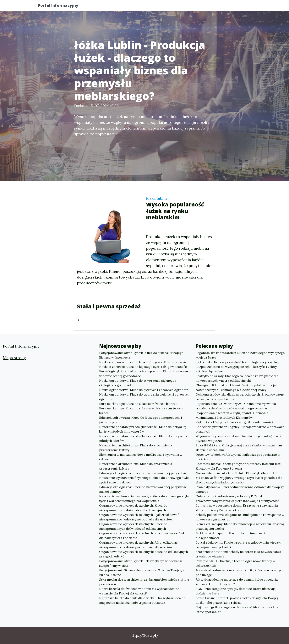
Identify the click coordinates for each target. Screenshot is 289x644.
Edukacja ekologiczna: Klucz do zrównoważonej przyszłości (143, 473)
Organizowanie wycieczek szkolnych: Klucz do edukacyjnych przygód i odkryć (144, 554)
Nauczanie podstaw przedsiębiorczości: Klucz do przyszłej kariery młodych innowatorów (143, 429)
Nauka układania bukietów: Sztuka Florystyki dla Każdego (237, 473)
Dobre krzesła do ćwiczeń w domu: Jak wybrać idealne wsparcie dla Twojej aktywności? (139, 591)
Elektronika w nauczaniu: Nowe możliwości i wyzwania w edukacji (141, 457)
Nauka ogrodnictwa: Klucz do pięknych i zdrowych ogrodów (144, 390)
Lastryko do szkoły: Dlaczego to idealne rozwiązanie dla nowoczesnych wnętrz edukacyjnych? (237, 378)
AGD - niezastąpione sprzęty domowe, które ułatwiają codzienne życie (236, 591)
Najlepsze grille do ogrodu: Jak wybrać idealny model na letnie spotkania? (237, 609)
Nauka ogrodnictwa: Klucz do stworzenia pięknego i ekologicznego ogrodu (138, 383)
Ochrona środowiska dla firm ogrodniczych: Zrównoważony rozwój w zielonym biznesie (240, 397)
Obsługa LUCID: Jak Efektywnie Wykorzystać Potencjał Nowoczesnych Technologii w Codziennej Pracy (236, 387)
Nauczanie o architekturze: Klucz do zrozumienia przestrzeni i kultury (136, 448)
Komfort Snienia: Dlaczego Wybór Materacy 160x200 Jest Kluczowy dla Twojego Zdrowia (238, 466)
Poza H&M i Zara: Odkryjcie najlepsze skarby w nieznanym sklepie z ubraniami (239, 448)
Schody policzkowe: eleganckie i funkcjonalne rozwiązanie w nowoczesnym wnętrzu (240, 517)
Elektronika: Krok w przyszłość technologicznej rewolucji (238, 362)
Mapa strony (14, 358)
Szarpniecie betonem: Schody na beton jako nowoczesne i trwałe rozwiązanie (238, 554)
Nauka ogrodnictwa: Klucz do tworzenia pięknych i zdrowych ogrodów (144, 397)
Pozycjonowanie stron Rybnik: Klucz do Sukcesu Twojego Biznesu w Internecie (141, 355)
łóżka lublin (156, 198)
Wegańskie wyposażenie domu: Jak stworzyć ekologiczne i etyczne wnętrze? (238, 438)
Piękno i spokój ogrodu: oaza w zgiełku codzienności (234, 422)
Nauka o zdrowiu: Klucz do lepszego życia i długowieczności (143, 362)
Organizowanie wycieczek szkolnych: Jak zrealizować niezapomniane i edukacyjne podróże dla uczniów (138, 545)
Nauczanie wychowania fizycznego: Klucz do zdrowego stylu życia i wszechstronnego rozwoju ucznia (144, 498)
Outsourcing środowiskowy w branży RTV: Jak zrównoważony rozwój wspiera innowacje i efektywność (237, 498)
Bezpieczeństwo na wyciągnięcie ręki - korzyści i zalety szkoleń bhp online (236, 369)
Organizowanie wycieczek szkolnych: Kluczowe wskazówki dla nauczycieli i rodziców (142, 535)
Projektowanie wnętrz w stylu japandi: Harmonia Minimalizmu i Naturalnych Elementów (232, 415)
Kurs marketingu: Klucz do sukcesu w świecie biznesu (138, 404)
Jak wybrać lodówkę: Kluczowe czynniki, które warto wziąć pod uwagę (239, 572)
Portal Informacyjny (61, 6)
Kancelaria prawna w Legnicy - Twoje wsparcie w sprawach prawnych (240, 429)
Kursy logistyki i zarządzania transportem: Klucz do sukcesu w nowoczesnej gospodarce (144, 374)
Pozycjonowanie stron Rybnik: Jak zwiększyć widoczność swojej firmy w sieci (141, 563)
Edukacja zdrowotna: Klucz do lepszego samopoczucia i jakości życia (141, 420)
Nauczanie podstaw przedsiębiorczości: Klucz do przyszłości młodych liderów (144, 438)
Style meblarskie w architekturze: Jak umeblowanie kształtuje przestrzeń (144, 582)
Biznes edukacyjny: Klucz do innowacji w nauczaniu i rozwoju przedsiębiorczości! (241, 526)
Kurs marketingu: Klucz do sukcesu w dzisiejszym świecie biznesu (141, 411)
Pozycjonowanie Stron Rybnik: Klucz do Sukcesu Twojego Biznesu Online (141, 572)
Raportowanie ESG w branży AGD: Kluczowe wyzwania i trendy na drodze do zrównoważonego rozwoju (237, 406)
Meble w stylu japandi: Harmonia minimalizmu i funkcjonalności (230, 535)
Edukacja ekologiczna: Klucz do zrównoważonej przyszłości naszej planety (143, 489)
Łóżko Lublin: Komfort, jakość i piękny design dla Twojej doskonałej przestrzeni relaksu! (237, 600)
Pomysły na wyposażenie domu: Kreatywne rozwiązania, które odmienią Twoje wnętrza (237, 508)
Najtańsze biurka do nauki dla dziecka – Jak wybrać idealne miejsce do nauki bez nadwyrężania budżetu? (142, 600)
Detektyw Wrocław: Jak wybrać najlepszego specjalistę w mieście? (238, 457)
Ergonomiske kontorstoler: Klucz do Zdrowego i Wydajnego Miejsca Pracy (240, 355)
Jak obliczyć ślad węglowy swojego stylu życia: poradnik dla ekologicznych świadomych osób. (239, 480)
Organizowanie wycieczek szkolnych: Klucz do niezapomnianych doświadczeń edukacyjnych (133, 508)
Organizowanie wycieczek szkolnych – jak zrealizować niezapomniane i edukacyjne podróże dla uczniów (139, 517)
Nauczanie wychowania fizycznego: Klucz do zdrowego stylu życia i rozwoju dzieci (144, 480)
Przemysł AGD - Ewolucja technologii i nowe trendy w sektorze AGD (235, 563)
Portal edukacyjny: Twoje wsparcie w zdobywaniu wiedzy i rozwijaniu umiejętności (238, 545)
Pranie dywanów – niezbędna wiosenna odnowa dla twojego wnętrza (240, 489)
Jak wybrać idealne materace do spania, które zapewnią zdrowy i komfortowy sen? (237, 582)
